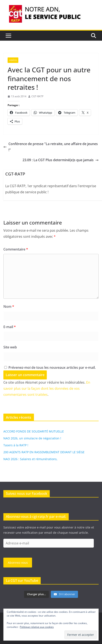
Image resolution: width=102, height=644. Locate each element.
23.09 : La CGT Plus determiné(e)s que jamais (61, 160)
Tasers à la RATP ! (16, 445)
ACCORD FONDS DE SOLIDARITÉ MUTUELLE (34, 431)
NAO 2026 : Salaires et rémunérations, (30, 459)
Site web (10, 347)
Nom (9, 306)
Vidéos (13, 60)
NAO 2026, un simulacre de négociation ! (32, 438)
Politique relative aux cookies (37, 627)
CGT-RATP (37, 96)
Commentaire (16, 249)
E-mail (10, 327)
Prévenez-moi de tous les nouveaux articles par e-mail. (52, 367)
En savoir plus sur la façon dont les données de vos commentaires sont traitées (47, 388)
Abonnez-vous (18, 563)
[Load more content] (36, 594)
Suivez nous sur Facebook (27, 493)
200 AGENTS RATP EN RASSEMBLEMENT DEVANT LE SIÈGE (44, 452)
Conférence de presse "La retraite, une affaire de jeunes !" (51, 147)
